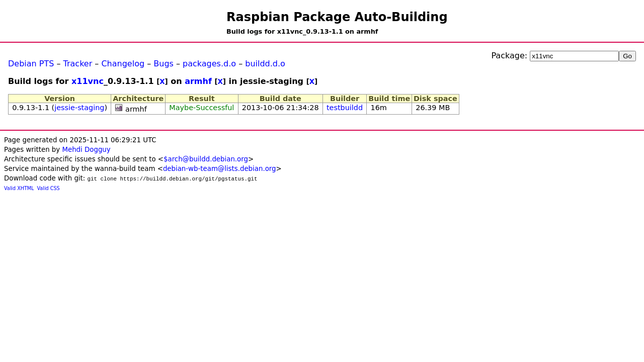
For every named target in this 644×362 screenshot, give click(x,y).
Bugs (164, 64)
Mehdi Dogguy (86, 150)
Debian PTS (31, 64)
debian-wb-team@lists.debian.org (220, 169)
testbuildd (345, 108)
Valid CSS (49, 188)
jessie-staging (79, 108)
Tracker (78, 64)
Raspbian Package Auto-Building (337, 17)
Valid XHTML (19, 188)
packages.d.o (209, 64)
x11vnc (88, 81)
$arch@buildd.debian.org (206, 159)
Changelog (123, 64)
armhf (198, 81)
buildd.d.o (265, 64)
